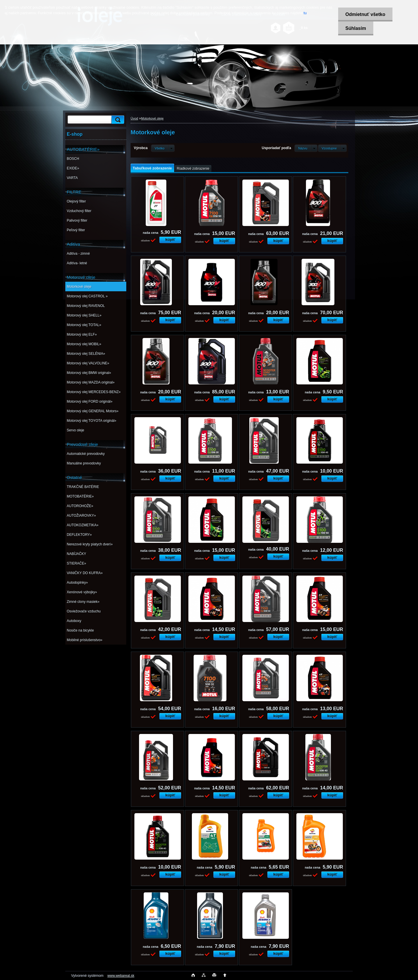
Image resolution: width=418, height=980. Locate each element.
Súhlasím (355, 28)
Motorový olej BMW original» (89, 373)
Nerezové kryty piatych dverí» (90, 544)
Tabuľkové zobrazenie (152, 168)
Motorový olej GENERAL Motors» (93, 411)
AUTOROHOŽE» (80, 506)
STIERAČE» (76, 563)
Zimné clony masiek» (83, 602)
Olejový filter (76, 201)
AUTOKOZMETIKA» (83, 525)
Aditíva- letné (77, 263)
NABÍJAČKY (76, 554)
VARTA (72, 178)
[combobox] (306, 148)
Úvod (134, 118)
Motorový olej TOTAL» (84, 325)
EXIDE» (73, 168)
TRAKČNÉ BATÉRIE (83, 487)
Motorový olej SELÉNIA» (86, 354)
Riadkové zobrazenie (193, 169)
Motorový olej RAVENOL (86, 306)
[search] (117, 120)
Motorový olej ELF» (82, 334)
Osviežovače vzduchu (84, 611)
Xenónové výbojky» (82, 592)
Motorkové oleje (79, 287)
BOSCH (73, 159)
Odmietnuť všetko (365, 14)
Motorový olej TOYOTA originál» (92, 421)
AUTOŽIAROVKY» (81, 516)
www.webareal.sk (121, 976)
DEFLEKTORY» (79, 535)
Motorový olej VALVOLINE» (88, 363)
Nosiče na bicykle (80, 630)
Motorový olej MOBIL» (84, 344)
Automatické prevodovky (86, 454)
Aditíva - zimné (78, 254)
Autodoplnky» (77, 583)
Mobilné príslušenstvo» (85, 640)
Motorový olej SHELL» (84, 315)
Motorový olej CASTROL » (87, 296)
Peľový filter (76, 230)
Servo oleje (75, 430)
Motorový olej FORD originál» (90, 402)
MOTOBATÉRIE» (80, 496)
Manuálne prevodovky (84, 463)
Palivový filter (77, 220)
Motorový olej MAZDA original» (91, 382)
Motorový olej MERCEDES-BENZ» (94, 392)
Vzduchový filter (79, 211)
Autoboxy (74, 621)
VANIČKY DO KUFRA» (85, 573)
